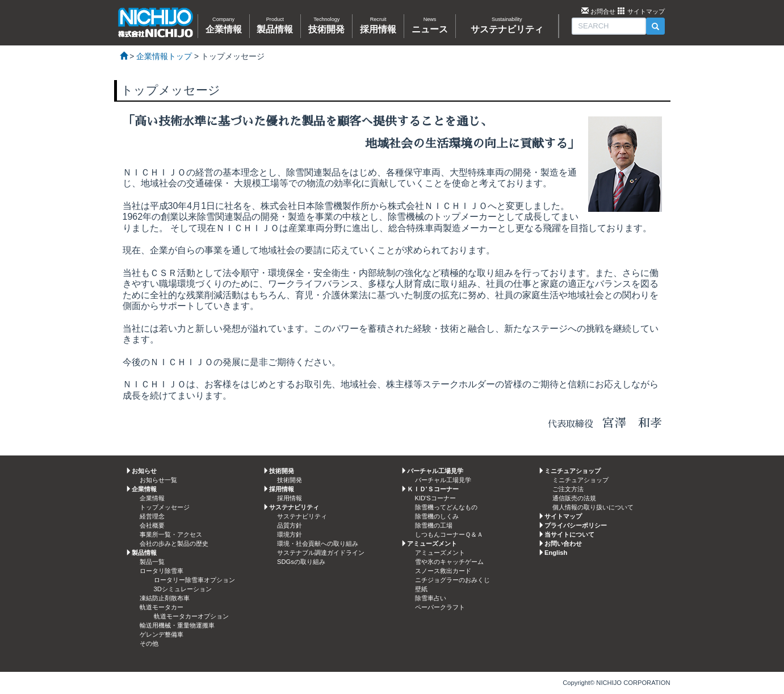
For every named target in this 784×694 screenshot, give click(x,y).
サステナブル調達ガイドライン (321, 553)
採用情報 (290, 498)
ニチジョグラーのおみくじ (452, 580)
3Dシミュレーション (183, 589)
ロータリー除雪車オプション (194, 580)
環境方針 (290, 534)
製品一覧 (152, 562)
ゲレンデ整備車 (162, 634)
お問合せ (603, 11)
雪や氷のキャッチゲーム (449, 562)
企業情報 (152, 498)
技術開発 (290, 480)
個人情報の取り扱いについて (593, 507)
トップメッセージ (165, 507)
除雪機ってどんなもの (446, 507)
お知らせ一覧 (158, 480)
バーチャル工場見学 (443, 480)
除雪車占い (431, 598)
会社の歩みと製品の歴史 (174, 544)
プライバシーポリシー (576, 525)
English (556, 553)
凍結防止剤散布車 (165, 598)
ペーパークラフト (440, 607)
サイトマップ (646, 11)
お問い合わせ (563, 544)
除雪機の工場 (434, 525)
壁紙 (421, 589)
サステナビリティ (302, 516)
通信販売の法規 (574, 498)
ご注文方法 (568, 489)
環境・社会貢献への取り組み (318, 544)
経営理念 (152, 516)
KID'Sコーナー (435, 498)
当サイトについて (569, 534)
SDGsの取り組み (301, 562)
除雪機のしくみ (437, 516)
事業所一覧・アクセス (171, 534)
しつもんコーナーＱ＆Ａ (449, 534)
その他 (149, 643)
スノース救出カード (443, 571)
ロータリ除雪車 (162, 571)
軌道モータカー (162, 607)
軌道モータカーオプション (191, 616)
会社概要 (152, 525)
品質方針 (290, 525)
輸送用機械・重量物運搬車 (177, 625)
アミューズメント (440, 553)
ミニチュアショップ (580, 480)
